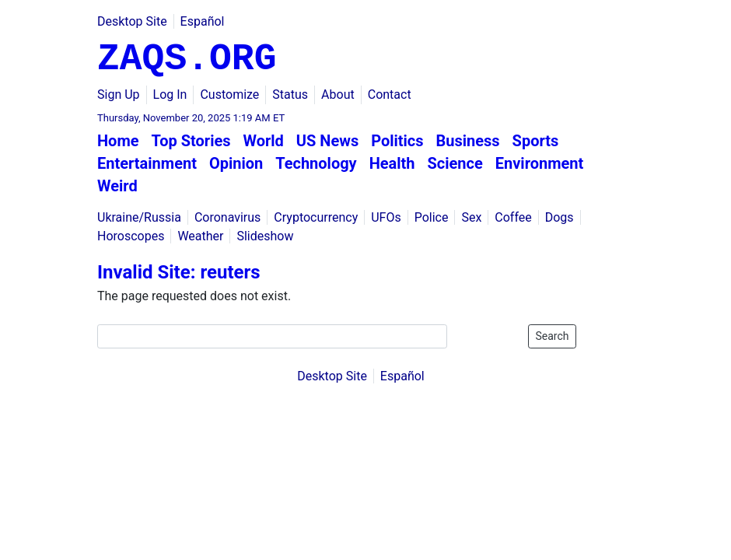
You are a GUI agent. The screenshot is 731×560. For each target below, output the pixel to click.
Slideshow (265, 236)
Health (392, 163)
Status (290, 94)
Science (455, 163)
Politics (397, 141)
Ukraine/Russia (139, 217)
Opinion (236, 163)
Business (468, 141)
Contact (390, 94)
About (338, 94)
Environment (540, 163)
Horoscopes (131, 236)
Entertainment (147, 163)
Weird (117, 186)
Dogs (560, 217)
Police (432, 217)
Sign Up (119, 94)
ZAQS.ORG (187, 59)
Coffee (513, 217)
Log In (170, 94)
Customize (229, 94)
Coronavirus (228, 217)
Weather (200, 236)
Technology (316, 163)
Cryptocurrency (316, 217)
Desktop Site (132, 21)
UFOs (386, 217)
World (264, 141)
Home (118, 141)
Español (203, 21)
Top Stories (191, 141)
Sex (471, 217)
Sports (536, 141)
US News (327, 141)
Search (552, 336)
